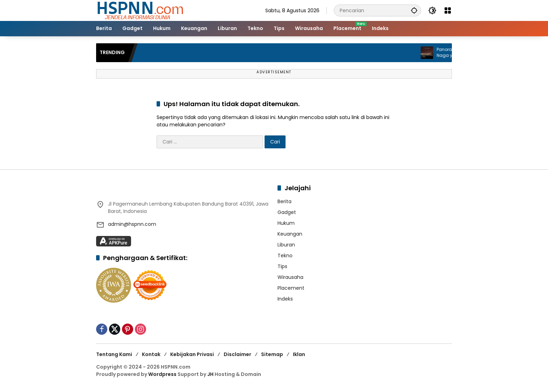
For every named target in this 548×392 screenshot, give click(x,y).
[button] (414, 10)
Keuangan (290, 234)
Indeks (285, 299)
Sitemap (272, 354)
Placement (291, 288)
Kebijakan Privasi (192, 354)
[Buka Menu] (448, 10)
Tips (282, 266)
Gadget (287, 212)
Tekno (285, 256)
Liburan (286, 245)
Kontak (151, 354)
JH (210, 374)
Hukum (286, 223)
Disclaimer (237, 354)
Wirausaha (290, 277)
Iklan (299, 354)
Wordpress (162, 374)
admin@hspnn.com (132, 224)
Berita (284, 201)
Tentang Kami (114, 354)
